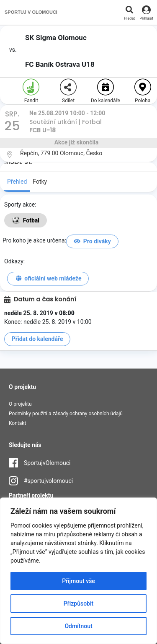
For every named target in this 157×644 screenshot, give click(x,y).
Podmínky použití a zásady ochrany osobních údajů (66, 414)
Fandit (31, 91)
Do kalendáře (106, 91)
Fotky (40, 182)
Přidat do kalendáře (37, 339)
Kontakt (17, 423)
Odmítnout (78, 626)
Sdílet (68, 91)
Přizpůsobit (78, 604)
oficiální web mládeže (48, 278)
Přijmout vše (78, 581)
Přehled (17, 182)
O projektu (20, 404)
